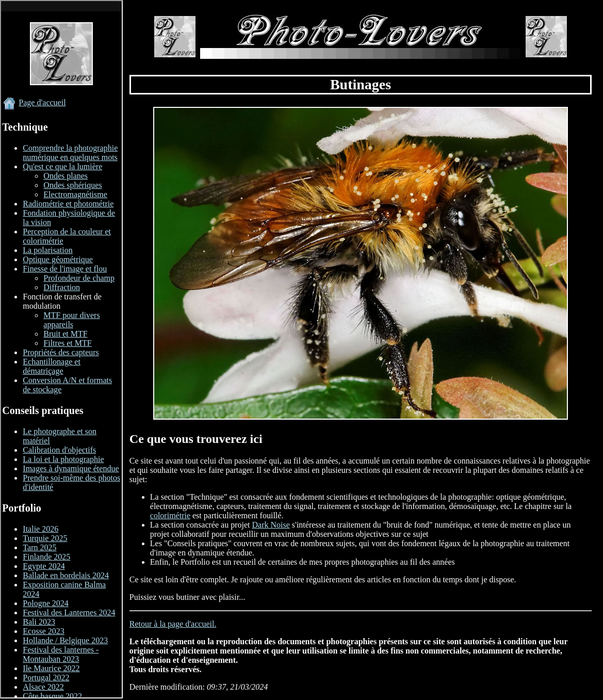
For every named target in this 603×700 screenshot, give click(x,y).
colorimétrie (170, 515)
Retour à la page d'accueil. (173, 624)
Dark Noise (271, 525)
